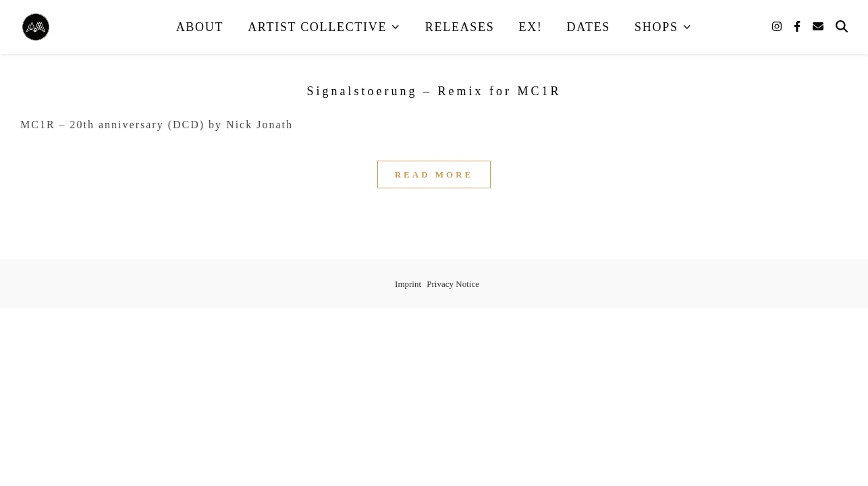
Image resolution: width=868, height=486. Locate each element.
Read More (434, 174)
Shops (656, 27)
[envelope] (818, 27)
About (200, 27)
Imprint (408, 284)
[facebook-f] (798, 27)
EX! (530, 27)
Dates (589, 27)
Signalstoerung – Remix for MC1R (434, 91)
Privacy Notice (453, 284)
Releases (460, 27)
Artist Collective (317, 27)
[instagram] (778, 27)
